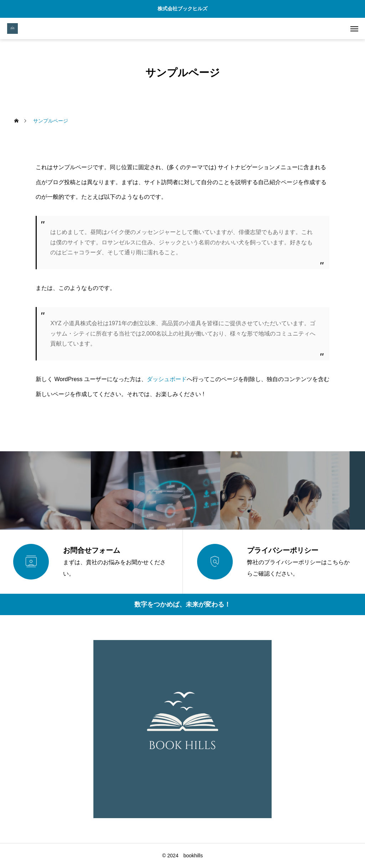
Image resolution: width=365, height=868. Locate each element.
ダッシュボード (167, 379)
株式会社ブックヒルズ (182, 9)
